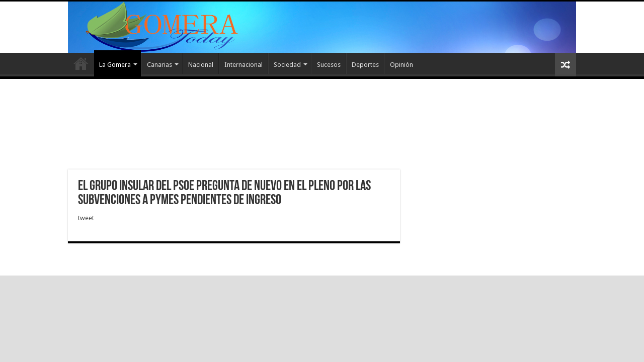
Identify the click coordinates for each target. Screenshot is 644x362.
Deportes (365, 65)
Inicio (81, 63)
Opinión (401, 65)
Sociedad (287, 65)
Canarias (159, 65)
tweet (86, 218)
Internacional (244, 65)
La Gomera (115, 65)
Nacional (201, 65)
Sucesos (329, 65)
